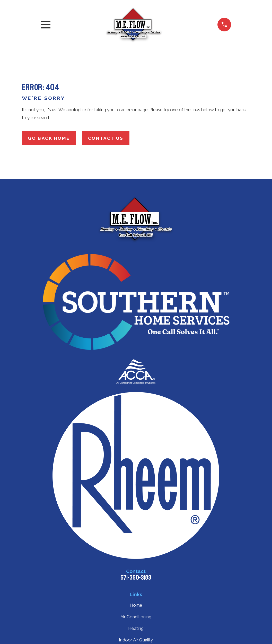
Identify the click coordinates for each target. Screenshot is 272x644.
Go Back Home (49, 138)
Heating (136, 628)
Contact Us (106, 138)
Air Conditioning (136, 617)
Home (136, 605)
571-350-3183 (136, 578)
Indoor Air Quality (136, 640)
